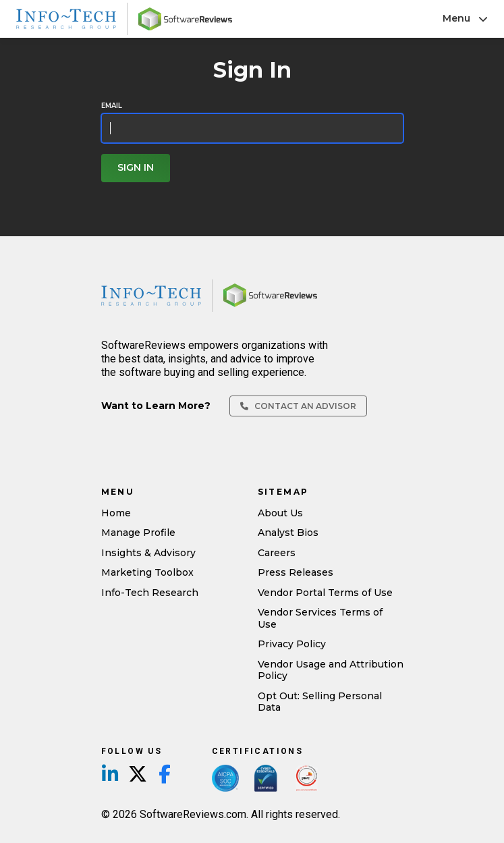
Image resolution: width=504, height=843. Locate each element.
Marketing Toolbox (147, 572)
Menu (465, 18)
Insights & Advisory (148, 553)
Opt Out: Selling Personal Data (320, 702)
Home (116, 513)
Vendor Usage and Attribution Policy (331, 670)
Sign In (136, 167)
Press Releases (296, 572)
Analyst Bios (288, 533)
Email (112, 106)
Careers (277, 553)
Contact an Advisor (298, 406)
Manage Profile (138, 533)
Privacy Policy (292, 644)
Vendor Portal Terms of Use (325, 593)
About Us (280, 513)
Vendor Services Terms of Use (320, 618)
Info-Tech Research (150, 593)
